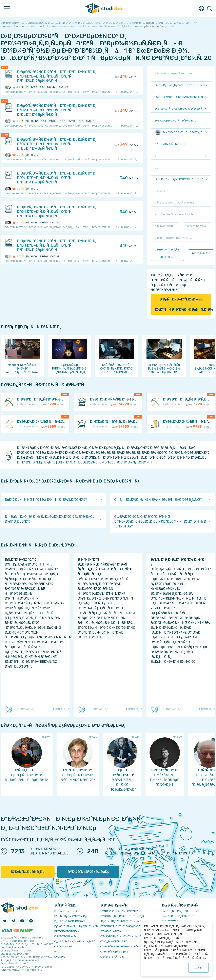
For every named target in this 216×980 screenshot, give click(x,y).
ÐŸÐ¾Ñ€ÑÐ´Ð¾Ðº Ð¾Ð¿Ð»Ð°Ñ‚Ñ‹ (123, 926)
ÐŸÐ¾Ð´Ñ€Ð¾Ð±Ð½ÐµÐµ (88, 872)
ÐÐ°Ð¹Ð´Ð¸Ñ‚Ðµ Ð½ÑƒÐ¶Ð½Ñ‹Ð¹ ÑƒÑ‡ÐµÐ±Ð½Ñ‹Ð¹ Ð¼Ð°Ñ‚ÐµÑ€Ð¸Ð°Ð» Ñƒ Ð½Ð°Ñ (84, 462)
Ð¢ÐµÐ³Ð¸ (60, 957)
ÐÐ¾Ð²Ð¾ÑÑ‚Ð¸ (66, 911)
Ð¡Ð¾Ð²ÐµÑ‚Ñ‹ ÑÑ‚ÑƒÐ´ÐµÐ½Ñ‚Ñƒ (76, 926)
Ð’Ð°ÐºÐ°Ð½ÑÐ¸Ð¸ (113, 957)
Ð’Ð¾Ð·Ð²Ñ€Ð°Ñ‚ (111, 931)
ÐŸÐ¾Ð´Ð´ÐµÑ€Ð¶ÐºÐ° (115, 952)
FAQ (57, 952)
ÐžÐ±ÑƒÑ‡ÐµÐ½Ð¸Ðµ (28, 872)
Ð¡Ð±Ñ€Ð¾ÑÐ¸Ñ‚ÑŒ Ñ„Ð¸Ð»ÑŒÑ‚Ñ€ (167, 253)
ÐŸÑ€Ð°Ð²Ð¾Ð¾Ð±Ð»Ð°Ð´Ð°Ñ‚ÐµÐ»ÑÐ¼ (127, 946)
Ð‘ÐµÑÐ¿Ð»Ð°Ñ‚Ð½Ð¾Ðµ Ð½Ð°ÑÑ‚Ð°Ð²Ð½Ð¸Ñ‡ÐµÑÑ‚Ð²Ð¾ (183, 304)
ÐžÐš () (199, 968)
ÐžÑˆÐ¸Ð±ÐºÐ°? (201, 253)
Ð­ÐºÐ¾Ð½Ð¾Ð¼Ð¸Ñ (68, 931)
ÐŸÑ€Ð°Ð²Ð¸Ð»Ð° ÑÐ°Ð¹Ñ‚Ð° (119, 911)
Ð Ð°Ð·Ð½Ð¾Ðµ (64, 946)
